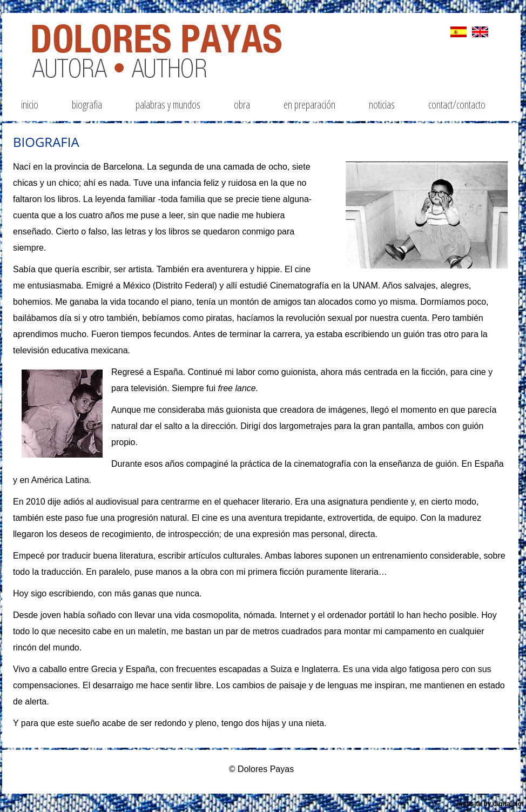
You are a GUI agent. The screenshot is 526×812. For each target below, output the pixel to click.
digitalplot (508, 804)
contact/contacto (457, 105)
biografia (87, 105)
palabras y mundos (168, 105)
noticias (382, 105)
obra (242, 105)
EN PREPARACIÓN (309, 105)
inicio (30, 105)
